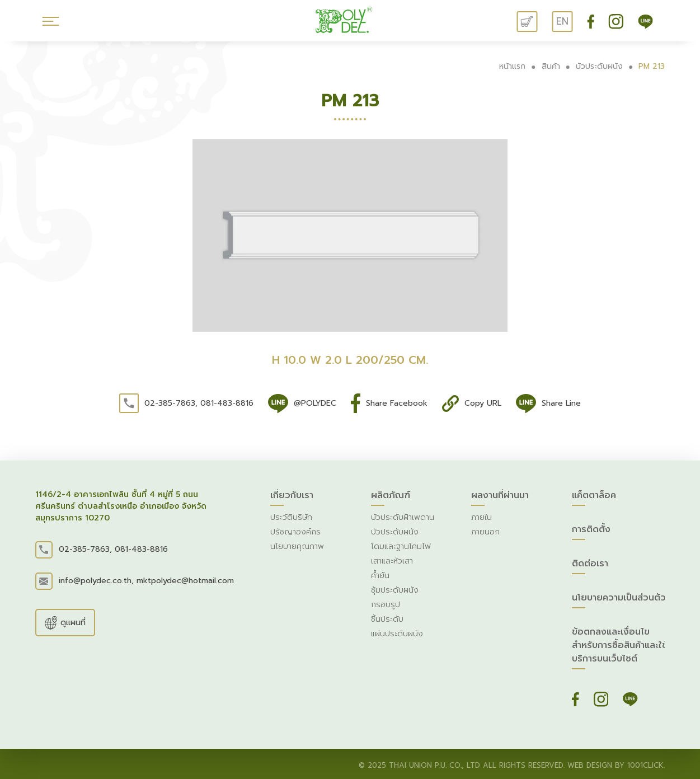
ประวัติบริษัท (291, 517)
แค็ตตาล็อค (594, 497)
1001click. (646, 765)
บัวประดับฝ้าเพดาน (403, 517)
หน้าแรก (512, 66)
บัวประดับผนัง (599, 66)
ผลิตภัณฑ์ (391, 497)
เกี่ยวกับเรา (292, 497)
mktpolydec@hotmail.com (185, 581)
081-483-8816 (227, 403)
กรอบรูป (386, 605)
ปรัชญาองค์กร (295, 532)
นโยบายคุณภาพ (297, 546)
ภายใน (481, 517)
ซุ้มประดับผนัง (395, 590)
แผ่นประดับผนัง (397, 634)
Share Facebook (397, 403)
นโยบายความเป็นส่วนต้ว (619, 600)
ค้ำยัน (380, 576)
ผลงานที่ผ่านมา (500, 497)
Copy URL (483, 403)
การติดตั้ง (591, 531)
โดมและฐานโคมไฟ (401, 546)
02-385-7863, (171, 403)
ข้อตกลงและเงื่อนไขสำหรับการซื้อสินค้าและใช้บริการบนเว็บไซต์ (620, 647)
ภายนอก (485, 532)
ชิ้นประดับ (387, 619)
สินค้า (551, 66)
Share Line (561, 403)
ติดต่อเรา (590, 566)
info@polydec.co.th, (96, 581)
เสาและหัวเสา (392, 561)
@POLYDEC (315, 403)
